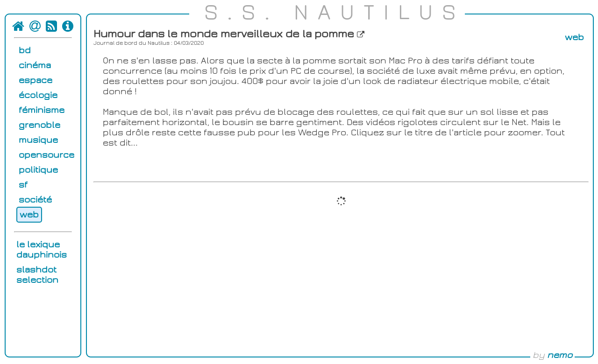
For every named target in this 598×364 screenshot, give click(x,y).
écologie (38, 95)
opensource (46, 155)
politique (38, 170)
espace (36, 80)
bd (25, 50)
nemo (560, 355)
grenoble (39, 125)
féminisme (42, 110)
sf (23, 185)
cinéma (35, 65)
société (35, 200)
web (29, 215)
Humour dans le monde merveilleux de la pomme (229, 34)
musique (38, 140)
